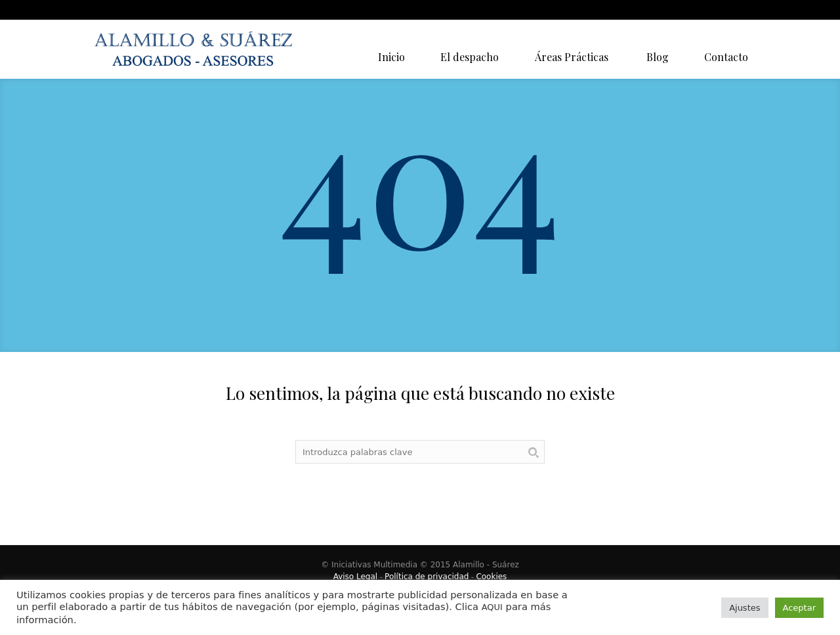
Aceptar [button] (799, 608)
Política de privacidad (427, 577)
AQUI (492, 607)
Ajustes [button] (745, 608)
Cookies (491, 577)
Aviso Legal (356, 577)
